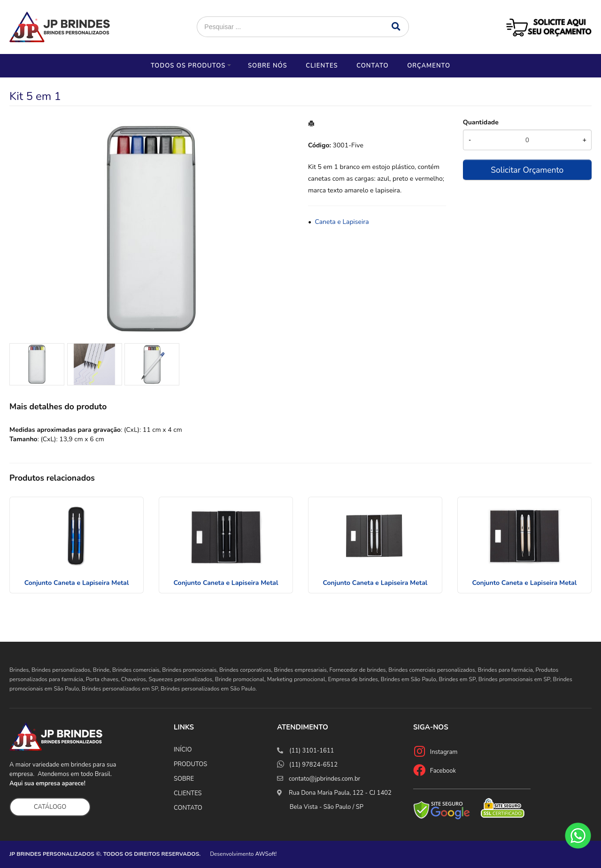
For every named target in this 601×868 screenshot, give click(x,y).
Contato (372, 66)
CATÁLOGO (50, 807)
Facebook (443, 771)
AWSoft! (266, 854)
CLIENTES (188, 793)
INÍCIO (183, 750)
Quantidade (481, 122)
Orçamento (429, 66)
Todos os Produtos (188, 66)
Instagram (444, 752)
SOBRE (184, 779)
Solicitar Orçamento (527, 170)
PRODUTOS (190, 764)
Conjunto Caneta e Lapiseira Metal (77, 583)
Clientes (322, 66)
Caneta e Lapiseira (342, 222)
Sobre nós (268, 66)
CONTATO (188, 808)
